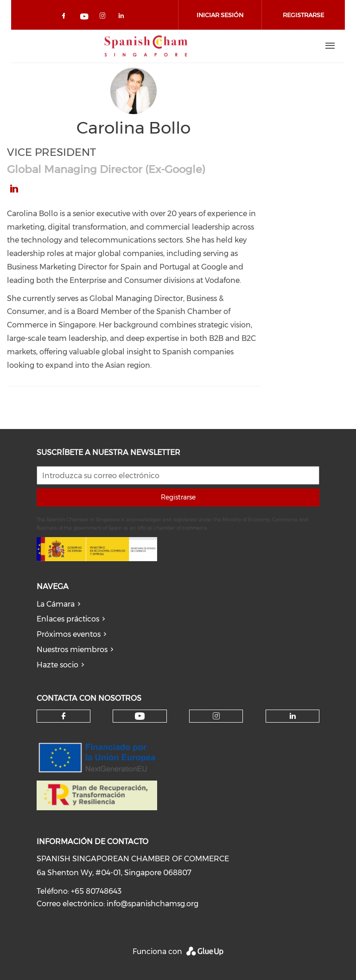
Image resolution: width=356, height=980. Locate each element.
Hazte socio (57, 665)
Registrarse (178, 497)
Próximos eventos (69, 634)
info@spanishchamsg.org (153, 904)
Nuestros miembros (72, 650)
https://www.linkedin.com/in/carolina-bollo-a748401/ (14, 189)
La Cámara (56, 604)
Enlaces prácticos (68, 619)
